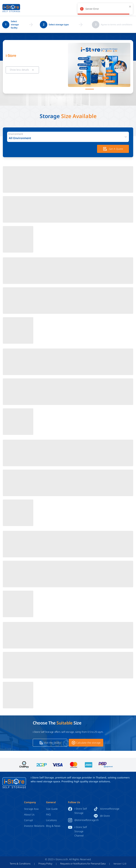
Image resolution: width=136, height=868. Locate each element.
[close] (130, 6)
